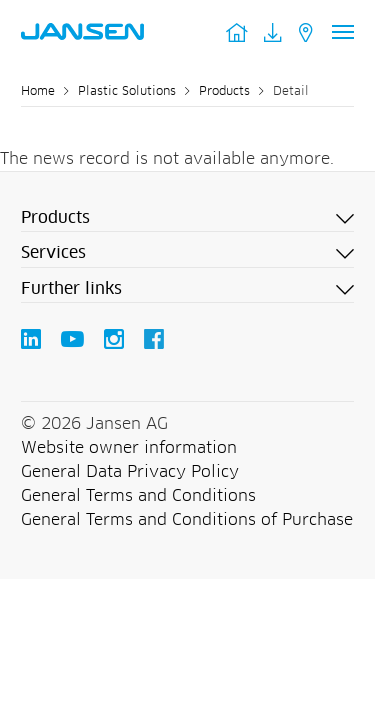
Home (38, 92)
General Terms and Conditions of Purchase (187, 520)
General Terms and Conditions (138, 496)
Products (224, 92)
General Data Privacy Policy (130, 472)
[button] (187, 219)
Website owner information (129, 448)
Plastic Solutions (127, 92)
